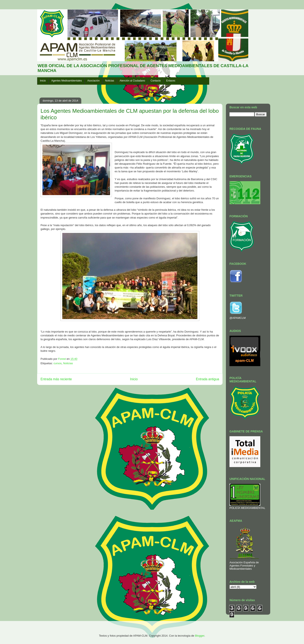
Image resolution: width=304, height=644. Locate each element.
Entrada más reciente (56, 379)
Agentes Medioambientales (67, 81)
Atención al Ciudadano (132, 81)
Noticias (110, 81)
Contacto (156, 81)
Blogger (200, 636)
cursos (57, 363)
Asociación (94, 81)
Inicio (43, 81)
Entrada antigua (208, 379)
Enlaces (171, 81)
